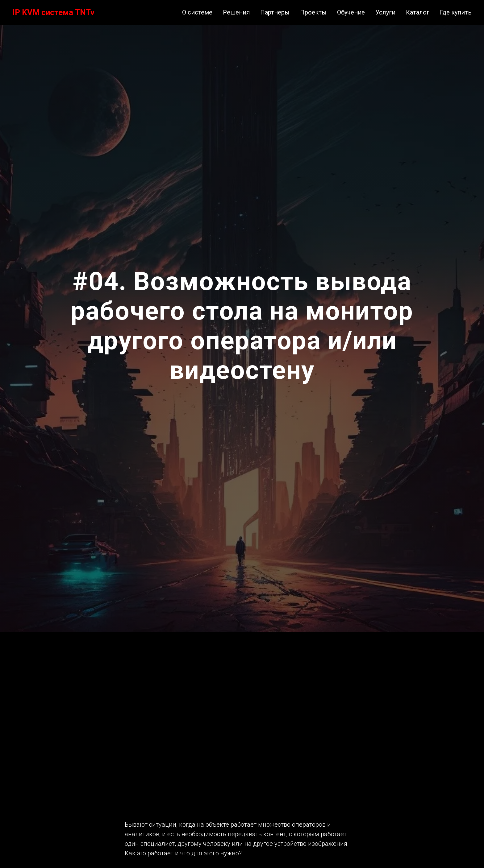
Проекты (313, 12)
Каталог (418, 12)
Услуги (385, 12)
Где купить (456, 12)
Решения (236, 12)
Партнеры (275, 12)
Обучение (351, 12)
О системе (197, 12)
